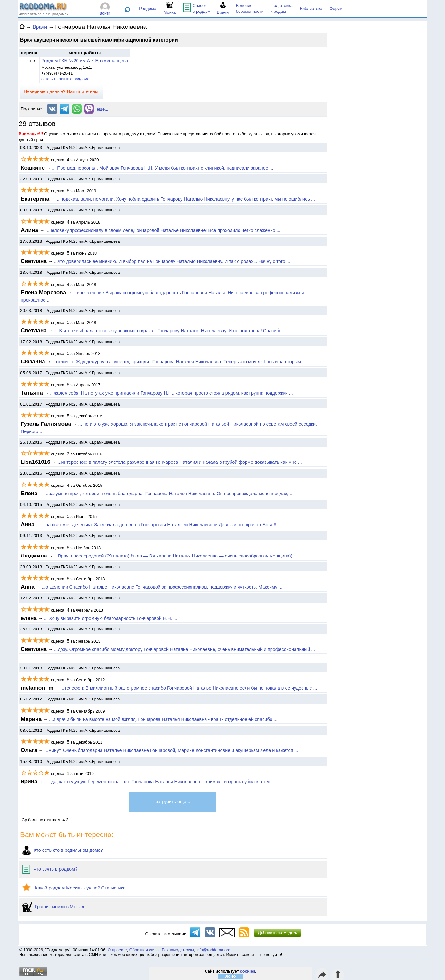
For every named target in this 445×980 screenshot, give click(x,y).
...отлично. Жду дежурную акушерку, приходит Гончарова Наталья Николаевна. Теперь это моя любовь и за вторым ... (179, 362)
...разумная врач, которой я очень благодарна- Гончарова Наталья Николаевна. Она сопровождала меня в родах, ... (169, 494)
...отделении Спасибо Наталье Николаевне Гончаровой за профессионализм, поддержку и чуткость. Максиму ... (162, 587)
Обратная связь (144, 950)
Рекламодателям (178, 950)
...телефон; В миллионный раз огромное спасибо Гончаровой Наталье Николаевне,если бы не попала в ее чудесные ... (189, 688)
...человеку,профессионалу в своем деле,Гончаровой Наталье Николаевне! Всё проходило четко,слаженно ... (163, 230)
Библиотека (311, 8)
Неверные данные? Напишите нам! (62, 91)
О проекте (117, 950)
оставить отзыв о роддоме (65, 79)
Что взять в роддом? (50, 869)
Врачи (40, 27)
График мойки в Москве (54, 907)
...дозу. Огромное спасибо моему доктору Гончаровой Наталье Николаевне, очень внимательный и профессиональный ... (184, 649)
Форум (336, 8)
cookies (248, 971)
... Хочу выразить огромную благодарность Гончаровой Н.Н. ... (110, 618)
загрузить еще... (173, 802)
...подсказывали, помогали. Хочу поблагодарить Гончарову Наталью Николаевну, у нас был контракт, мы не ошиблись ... (186, 199)
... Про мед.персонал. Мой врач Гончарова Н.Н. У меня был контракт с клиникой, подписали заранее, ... (163, 168)
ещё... (102, 109)
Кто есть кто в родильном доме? (63, 850)
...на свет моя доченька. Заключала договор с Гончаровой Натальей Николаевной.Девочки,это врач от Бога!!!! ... (162, 525)
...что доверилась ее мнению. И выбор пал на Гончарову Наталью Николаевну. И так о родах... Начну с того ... (172, 261)
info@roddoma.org (213, 950)
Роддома (148, 8)
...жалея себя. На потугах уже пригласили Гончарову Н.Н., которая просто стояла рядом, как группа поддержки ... (171, 393)
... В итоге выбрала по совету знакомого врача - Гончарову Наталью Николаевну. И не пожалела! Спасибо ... (170, 331)
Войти (105, 13)
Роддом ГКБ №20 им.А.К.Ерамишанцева (85, 61)
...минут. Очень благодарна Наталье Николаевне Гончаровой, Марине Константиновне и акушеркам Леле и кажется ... (171, 750)
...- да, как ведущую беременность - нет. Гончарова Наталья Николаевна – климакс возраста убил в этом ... (160, 782)
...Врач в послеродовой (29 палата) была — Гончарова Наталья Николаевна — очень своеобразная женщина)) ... (176, 556)
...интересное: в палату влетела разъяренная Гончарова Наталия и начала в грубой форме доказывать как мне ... (180, 462)
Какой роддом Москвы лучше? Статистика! (75, 888)
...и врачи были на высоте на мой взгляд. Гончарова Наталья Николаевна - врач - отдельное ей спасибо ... (163, 719)
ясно (231, 976)
